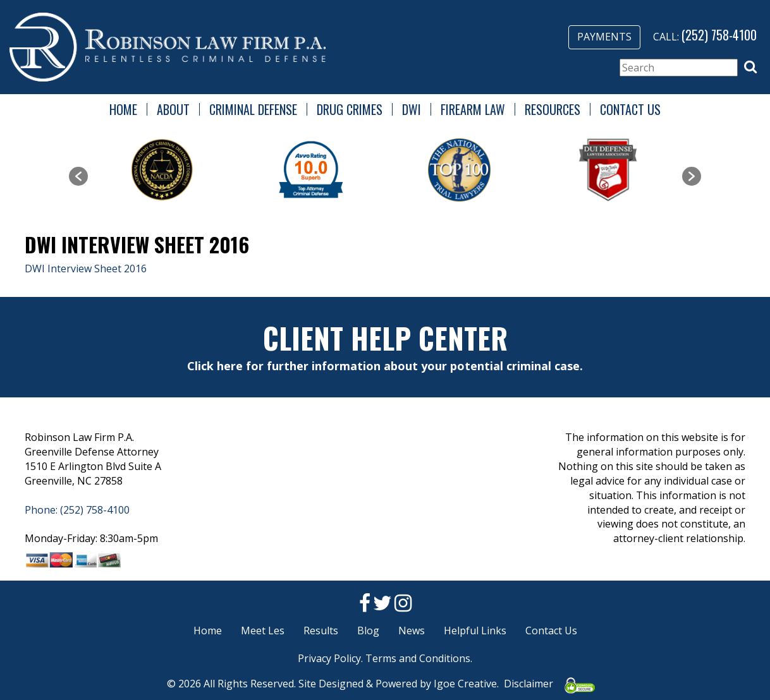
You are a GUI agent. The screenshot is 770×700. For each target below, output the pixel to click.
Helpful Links (475, 631)
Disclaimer (529, 684)
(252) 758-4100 (719, 35)
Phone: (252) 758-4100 (77, 510)
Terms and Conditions (418, 658)
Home (123, 109)
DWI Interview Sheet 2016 (86, 269)
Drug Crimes (350, 109)
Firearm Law (473, 109)
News (412, 631)
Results (321, 631)
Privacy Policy (329, 658)
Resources (553, 109)
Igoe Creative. (466, 684)
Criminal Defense (253, 109)
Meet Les (263, 631)
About (173, 109)
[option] (162, 170)
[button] (750, 67)
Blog (368, 631)
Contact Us (630, 109)
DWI (412, 109)
